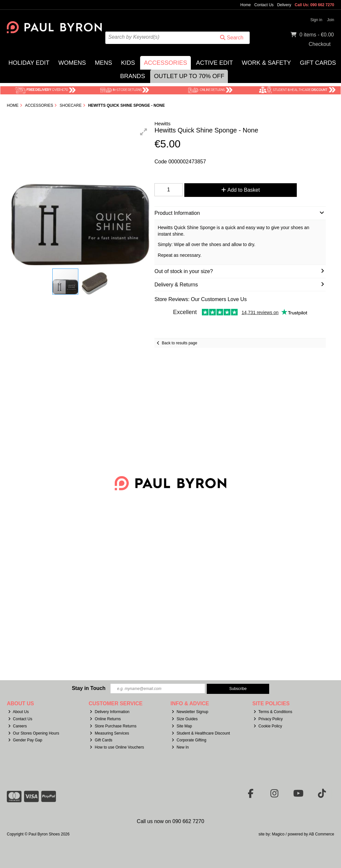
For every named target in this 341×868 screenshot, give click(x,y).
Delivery (284, 5)
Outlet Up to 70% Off (189, 76)
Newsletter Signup (190, 712)
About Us (19, 712)
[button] (144, 132)
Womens (72, 63)
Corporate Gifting (189, 740)
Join (331, 20)
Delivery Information (110, 712)
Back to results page (180, 343)
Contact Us (264, 5)
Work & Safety (266, 63)
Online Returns (105, 719)
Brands (133, 76)
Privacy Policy (268, 719)
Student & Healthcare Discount (201, 733)
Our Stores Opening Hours (34, 733)
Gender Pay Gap (25, 740)
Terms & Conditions (273, 712)
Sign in (316, 20)
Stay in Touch (89, 688)
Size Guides (185, 719)
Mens (104, 63)
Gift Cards (318, 63)
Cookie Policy (268, 726)
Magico (278, 834)
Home (245, 5)
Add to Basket (235, 190)
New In (180, 747)
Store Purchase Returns (113, 726)
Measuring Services (109, 733)
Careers (18, 726)
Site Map (182, 726)
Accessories (166, 63)
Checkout (320, 44)
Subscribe (238, 689)
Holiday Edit (29, 63)
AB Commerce (321, 834)
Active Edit (214, 63)
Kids (128, 63)
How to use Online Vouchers (117, 747)
